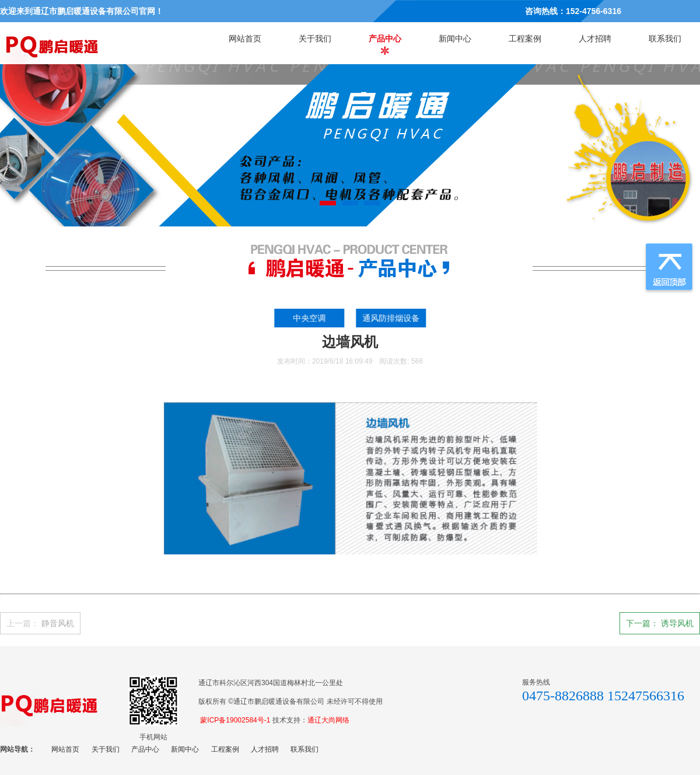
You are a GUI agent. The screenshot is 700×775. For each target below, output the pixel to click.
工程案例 (525, 39)
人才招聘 (595, 39)
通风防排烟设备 (394, 318)
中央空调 (313, 318)
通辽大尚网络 (328, 720)
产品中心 (385, 39)
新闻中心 (455, 39)
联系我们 (665, 39)
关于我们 (315, 39)
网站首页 (245, 39)
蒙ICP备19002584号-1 (235, 720)
